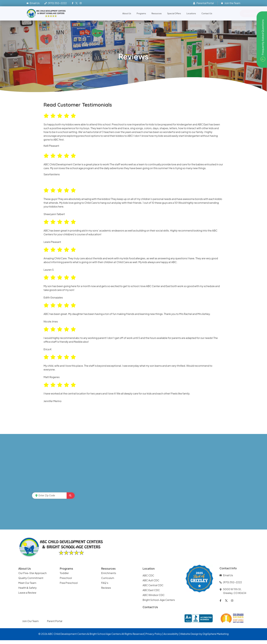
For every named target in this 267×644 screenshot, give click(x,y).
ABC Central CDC (153, 585)
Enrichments (109, 573)
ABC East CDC (151, 590)
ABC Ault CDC (151, 580)
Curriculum (108, 578)
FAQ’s (105, 583)
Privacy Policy (154, 634)
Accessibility (171, 634)
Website (185, 634)
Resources (157, 13)
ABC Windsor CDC (154, 595)
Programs (141, 13)
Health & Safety (28, 588)
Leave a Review (27, 593)
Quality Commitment (31, 578)
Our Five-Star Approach (32, 573)
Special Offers (174, 13)
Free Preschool (69, 583)
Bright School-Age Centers (159, 600)
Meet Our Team (27, 583)
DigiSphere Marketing (216, 634)
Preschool (66, 578)
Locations (191, 13)
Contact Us (207, 13)
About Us (127, 13)
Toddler (64, 573)
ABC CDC (148, 575)
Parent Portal (55, 621)
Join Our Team (31, 621)
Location (149, 568)
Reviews (106, 588)
